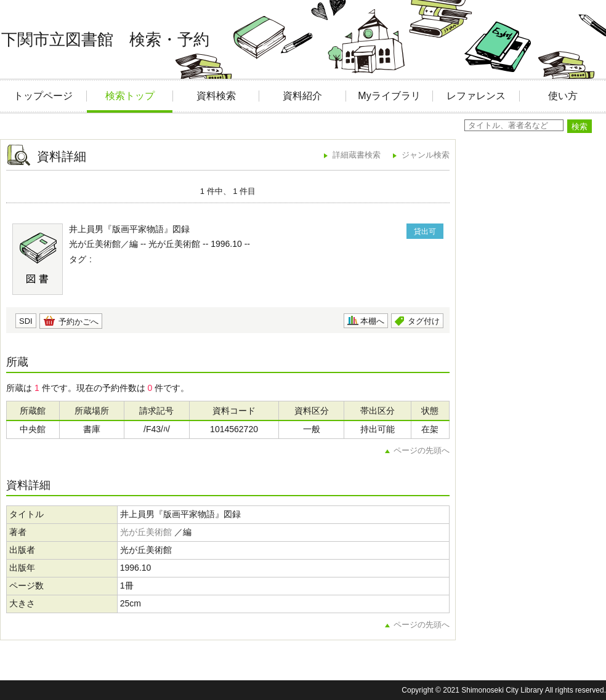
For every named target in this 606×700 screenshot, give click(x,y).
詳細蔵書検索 (357, 155)
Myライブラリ (389, 96)
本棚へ (372, 321)
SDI (26, 321)
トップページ (43, 96)
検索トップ (130, 96)
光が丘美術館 (146, 532)
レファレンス (476, 96)
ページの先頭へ (422, 450)
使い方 (563, 96)
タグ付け (424, 321)
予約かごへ (79, 322)
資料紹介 (302, 96)
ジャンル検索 (426, 155)
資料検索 (216, 96)
